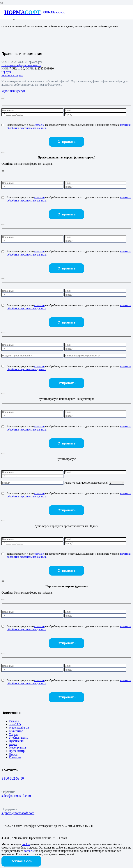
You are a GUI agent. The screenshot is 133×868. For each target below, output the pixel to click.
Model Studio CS (19, 728)
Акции (13, 744)
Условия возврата (12, 75)
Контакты (15, 757)
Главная (14, 721)
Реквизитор (16, 731)
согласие (39, 125)
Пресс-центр (17, 751)
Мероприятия (17, 748)
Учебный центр (19, 738)
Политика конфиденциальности (21, 65)
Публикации (17, 741)
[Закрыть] (3, 98)
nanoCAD (15, 724)
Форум (13, 754)
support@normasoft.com (18, 813)
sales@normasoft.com (16, 796)
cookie (26, 844)
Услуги (13, 734)
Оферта (6, 72)
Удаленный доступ (13, 91)
